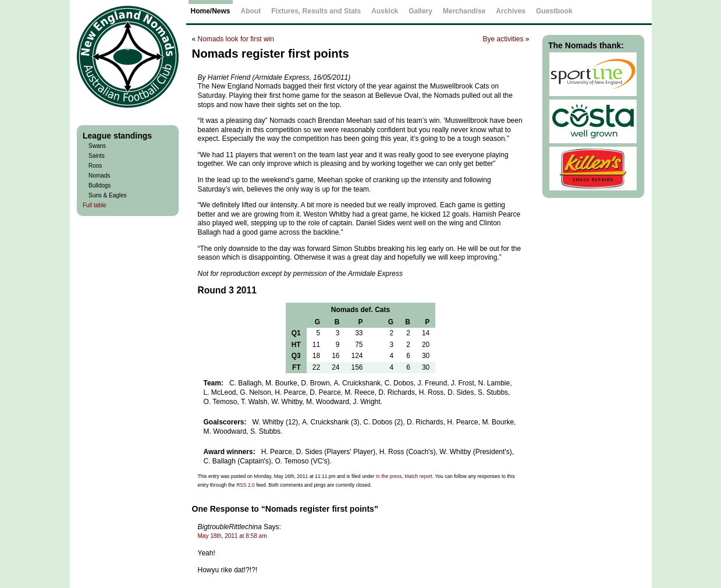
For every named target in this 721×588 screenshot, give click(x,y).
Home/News (211, 11)
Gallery (420, 11)
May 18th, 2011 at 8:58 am (232, 536)
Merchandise (464, 11)
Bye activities (503, 39)
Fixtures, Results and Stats (316, 11)
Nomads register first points (271, 54)
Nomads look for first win (236, 39)
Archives (511, 11)
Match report (418, 476)
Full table (95, 205)
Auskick (385, 11)
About (251, 11)
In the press (389, 476)
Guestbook (554, 11)
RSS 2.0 (246, 485)
